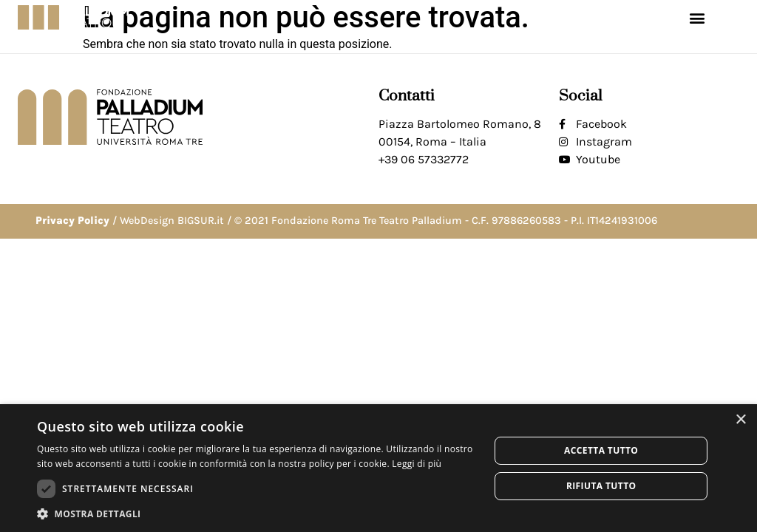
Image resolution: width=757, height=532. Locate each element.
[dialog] (378, 468)
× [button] (740, 420)
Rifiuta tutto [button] (601, 486)
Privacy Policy (72, 221)
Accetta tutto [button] (601, 450)
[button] (697, 17)
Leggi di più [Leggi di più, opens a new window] (417, 464)
